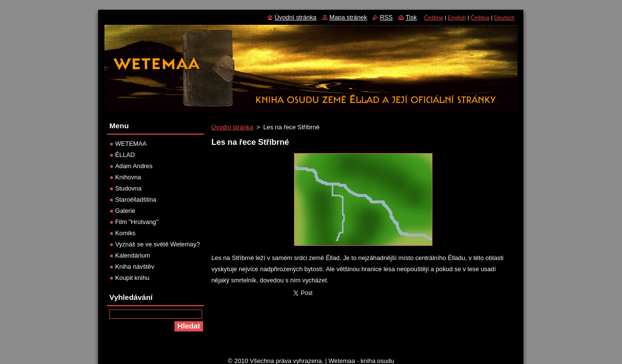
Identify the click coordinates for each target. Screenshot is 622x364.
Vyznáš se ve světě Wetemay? (157, 244)
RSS (386, 17)
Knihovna (128, 177)
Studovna (128, 188)
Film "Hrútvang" (137, 222)
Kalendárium (133, 255)
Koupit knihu (132, 278)
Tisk (411, 17)
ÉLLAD (125, 155)
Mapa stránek (348, 17)
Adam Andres (134, 166)
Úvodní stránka (232, 127)
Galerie (125, 211)
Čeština (434, 17)
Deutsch (504, 17)
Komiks (125, 233)
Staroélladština (136, 199)
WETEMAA (131, 144)
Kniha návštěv (135, 267)
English (457, 17)
